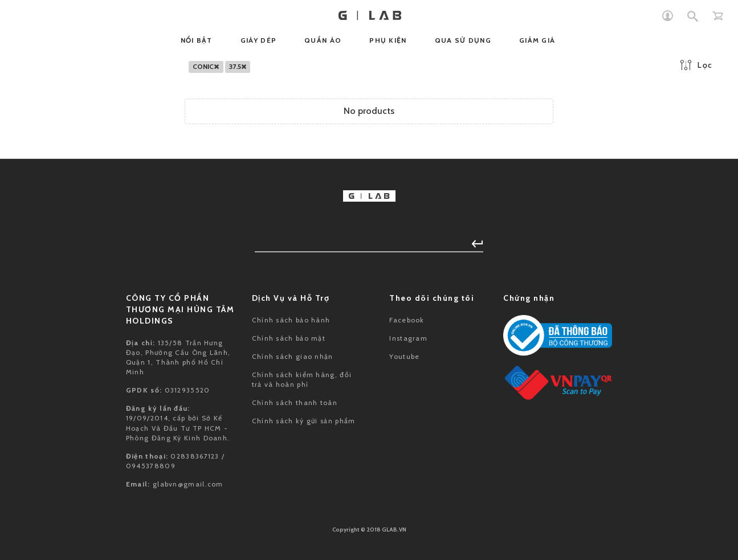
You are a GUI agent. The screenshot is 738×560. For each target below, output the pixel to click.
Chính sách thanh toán (295, 402)
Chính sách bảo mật (289, 338)
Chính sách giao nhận (293, 356)
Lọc (696, 65)
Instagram (408, 338)
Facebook (407, 320)
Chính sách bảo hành (291, 320)
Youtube (404, 356)
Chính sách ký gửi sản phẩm (304, 421)
